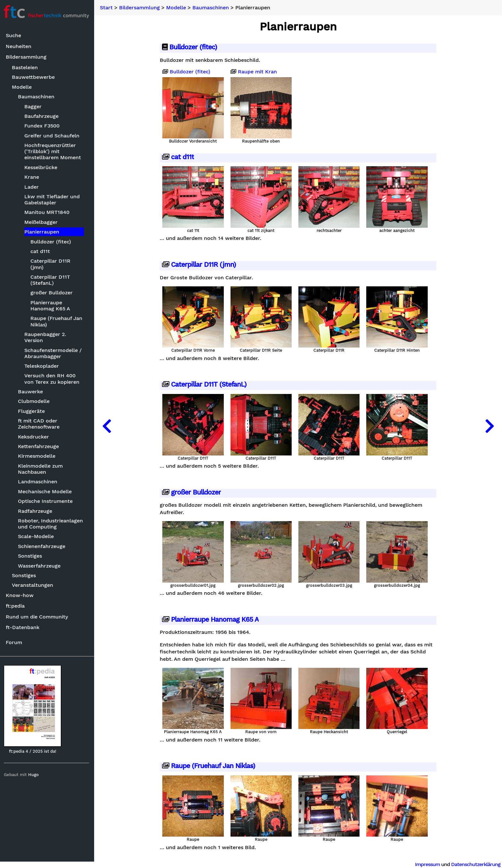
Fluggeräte (33, 411)
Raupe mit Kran (254, 72)
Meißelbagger (42, 222)
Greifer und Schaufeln (53, 136)
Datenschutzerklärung (476, 864)
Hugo (35, 775)
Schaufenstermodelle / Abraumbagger (54, 353)
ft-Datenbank (24, 628)
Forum (15, 642)
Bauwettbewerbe (35, 77)
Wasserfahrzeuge (41, 566)
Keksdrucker (35, 437)
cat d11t (41, 251)
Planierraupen (43, 232)
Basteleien (26, 67)
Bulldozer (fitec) (52, 242)
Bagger (34, 106)
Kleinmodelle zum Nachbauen (42, 469)
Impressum (427, 864)
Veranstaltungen (34, 585)
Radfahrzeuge (37, 511)
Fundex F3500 (43, 126)
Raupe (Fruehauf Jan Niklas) (58, 322)
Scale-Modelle (37, 537)
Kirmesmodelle (38, 456)
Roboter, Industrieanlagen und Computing (52, 524)
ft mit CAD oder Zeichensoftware (40, 424)
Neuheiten (20, 46)
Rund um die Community (38, 617)
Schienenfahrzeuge (43, 546)
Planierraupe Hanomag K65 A (52, 306)
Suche (15, 36)
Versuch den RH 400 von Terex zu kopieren (53, 379)
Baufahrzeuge (43, 116)
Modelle (23, 87)
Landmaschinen (39, 482)
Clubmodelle (35, 401)
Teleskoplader (43, 366)
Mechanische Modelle (46, 491)
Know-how (21, 595)
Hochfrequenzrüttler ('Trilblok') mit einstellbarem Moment (54, 151)
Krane (33, 177)
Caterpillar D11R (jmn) (52, 264)
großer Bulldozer (53, 293)
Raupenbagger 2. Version (46, 337)
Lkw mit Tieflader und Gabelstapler (53, 200)
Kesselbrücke (42, 167)
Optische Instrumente (47, 501)
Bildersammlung (27, 57)
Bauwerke (32, 392)
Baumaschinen (38, 97)
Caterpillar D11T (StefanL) (52, 280)
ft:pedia (16, 606)
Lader (33, 187)
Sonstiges (32, 556)
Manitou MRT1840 (48, 213)
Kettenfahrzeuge (40, 446)
